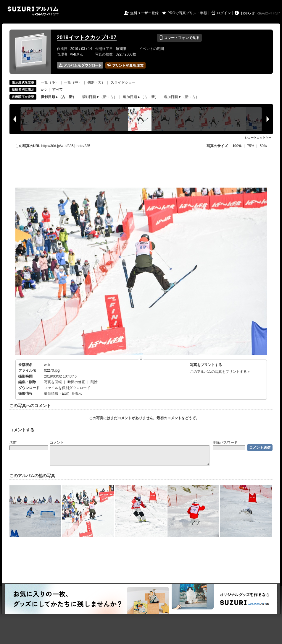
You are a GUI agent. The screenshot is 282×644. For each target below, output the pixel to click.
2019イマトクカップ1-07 (87, 38)
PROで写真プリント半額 (187, 13)
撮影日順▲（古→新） (59, 97)
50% (263, 146)
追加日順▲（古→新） (141, 97)
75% (251, 146)
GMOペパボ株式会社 (269, 14)
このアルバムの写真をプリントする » (220, 372)
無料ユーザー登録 (144, 13)
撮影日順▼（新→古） (99, 97)
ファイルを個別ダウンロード (67, 388)
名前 (13, 443)
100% (237, 146)
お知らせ (248, 13)
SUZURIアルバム (33, 11)
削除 (94, 382)
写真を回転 (53, 382)
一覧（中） (73, 82)
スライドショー (123, 82)
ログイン (224, 13)
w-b (44, 90)
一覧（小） (50, 82)
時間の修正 (76, 382)
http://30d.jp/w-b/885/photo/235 (66, 146)
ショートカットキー (258, 138)
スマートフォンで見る (179, 38)
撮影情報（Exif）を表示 (63, 393)
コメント (57, 443)
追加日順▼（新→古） (181, 97)
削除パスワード (225, 443)
